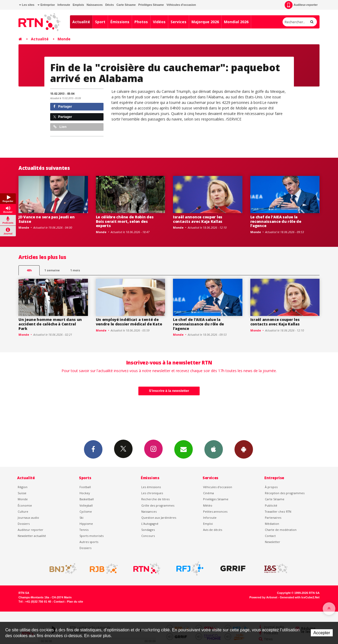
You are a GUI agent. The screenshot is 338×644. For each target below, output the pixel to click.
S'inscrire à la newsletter (169, 391)
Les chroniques (152, 493)
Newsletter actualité (32, 536)
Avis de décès (213, 530)
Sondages (148, 530)
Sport (100, 22)
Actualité (81, 22)
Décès (110, 5)
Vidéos (159, 22)
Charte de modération (281, 530)
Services (179, 22)
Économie (25, 505)
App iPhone (214, 449)
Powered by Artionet (263, 597)
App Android (244, 449)
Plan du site (75, 602)
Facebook (93, 449)
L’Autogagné (150, 524)
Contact (270, 536)
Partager (63, 106)
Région (23, 487)
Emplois (78, 5)
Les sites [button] (27, 5)
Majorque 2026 (205, 22)
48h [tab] (29, 270)
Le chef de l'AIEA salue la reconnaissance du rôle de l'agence (276, 221)
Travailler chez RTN (278, 511)
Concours (148, 536)
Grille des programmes (158, 505)
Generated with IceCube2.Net (300, 597)
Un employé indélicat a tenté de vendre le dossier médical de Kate (129, 322)
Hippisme (86, 524)
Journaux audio (28, 518)
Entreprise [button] (46, 5)
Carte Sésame (126, 5)
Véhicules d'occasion (181, 5)
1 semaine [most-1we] (52, 270)
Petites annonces (215, 511)
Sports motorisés (91, 536)
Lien (60, 127)
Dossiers (24, 524)
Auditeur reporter (30, 530)
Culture (23, 511)
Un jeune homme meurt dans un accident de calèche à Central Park (50, 324)
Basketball (87, 499)
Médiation (272, 524)
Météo (208, 505)
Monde (64, 39)
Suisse (22, 493)
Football (85, 487)
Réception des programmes (285, 493)
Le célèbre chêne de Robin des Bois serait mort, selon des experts (125, 221)
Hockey (85, 493)
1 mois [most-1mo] (75, 270)
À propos (271, 487)
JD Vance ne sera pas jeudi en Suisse (47, 219)
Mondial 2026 (236, 22)
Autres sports (89, 542)
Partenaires (273, 518)
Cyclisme (86, 511)
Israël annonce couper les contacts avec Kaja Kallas (198, 219)
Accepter (322, 633)
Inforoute (64, 5)
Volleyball (86, 505)
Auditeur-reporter (301, 5)
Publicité (271, 505)
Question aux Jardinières (159, 518)
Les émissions (151, 487)
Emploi (208, 524)
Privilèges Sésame (151, 5)
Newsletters (184, 449)
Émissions (120, 22)
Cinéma (208, 493)
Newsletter (273, 542)
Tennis (84, 530)
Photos (141, 22)
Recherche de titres (155, 499)
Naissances (95, 5)
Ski (81, 518)
